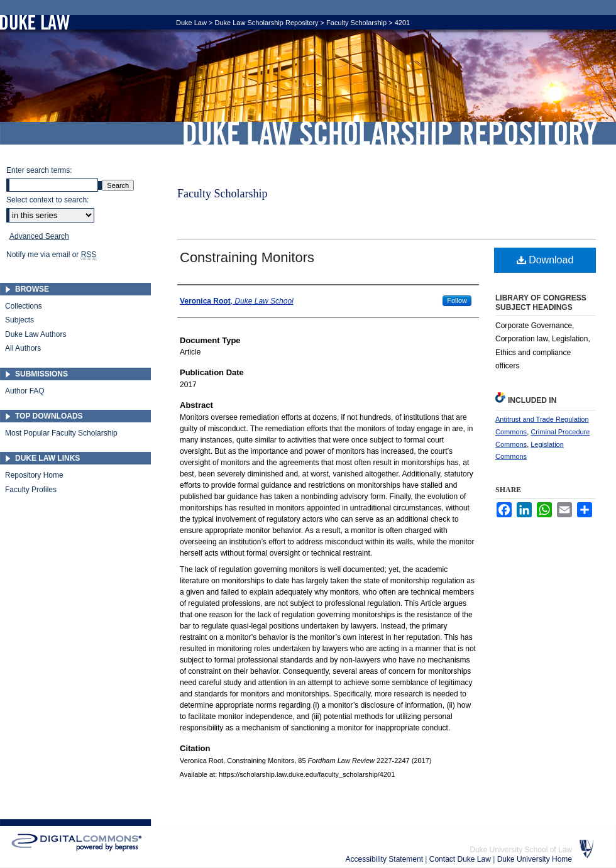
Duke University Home (535, 859)
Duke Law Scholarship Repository (390, 133)
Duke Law (191, 23)
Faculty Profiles (31, 490)
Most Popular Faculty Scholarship (61, 433)
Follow (457, 300)
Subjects (19, 320)
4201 (402, 23)
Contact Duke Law (461, 859)
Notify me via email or (51, 255)
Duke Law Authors (36, 334)
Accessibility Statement (386, 859)
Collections (24, 306)
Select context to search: (47, 200)
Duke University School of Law (521, 850)
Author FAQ (25, 391)
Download (545, 260)
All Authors (23, 348)
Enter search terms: (39, 170)
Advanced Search (39, 236)
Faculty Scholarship (356, 23)
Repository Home (34, 475)
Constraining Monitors (247, 257)
